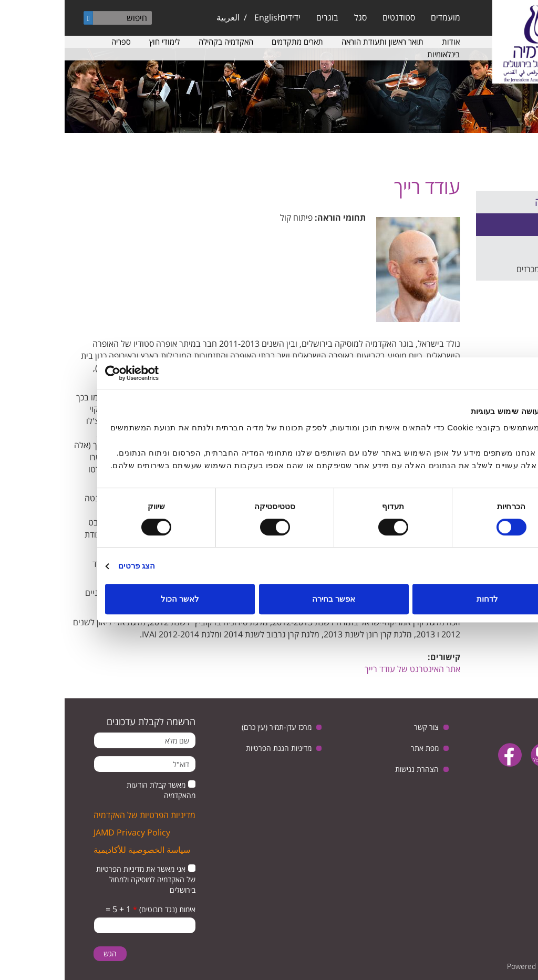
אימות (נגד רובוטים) (100, 909)
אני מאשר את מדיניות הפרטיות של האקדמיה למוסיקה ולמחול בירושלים (81, 879)
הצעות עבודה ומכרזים (489, 269)
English (204, 17)
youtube (478, 755)
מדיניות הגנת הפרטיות (214, 748)
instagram (501, 782)
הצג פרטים (72, 566)
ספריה (56, 42)
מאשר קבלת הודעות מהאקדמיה (96, 790)
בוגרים (263, 17)
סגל (296, 17)
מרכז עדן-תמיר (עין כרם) (212, 727)
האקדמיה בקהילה (161, 42)
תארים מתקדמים (233, 42)
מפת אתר (360, 748)
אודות (386, 42)
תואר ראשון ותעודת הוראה (318, 42)
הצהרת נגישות (352, 769)
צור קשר (362, 727)
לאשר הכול (115, 599)
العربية (163, 17)
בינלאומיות (379, 54)
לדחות (423, 599)
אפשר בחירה (269, 599)
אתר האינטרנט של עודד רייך (348, 669)
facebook (445, 755)
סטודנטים (334, 17)
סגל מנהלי (508, 247)
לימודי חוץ (100, 42)
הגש (45, 953)
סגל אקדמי (508, 224)
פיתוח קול (232, 218)
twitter (510, 755)
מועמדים (381, 17)
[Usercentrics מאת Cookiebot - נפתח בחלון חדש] (86, 373)
